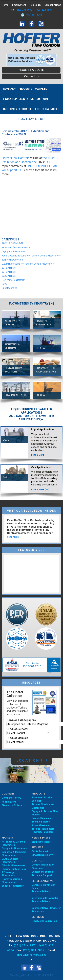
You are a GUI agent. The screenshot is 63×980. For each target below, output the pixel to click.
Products (25, 89)
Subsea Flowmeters (13, 886)
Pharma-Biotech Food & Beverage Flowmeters (14, 872)
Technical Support (42, 875)
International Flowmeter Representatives (45, 900)
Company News (53, 5)
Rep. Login (35, 5)
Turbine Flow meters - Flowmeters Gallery (44, 830)
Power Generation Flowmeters (12, 881)
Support (42, 99)
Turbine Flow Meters (43, 804)
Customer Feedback (17, 109)
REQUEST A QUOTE (31, 70)
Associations (9, 802)
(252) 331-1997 (24, 10)
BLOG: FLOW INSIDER (47, 109)
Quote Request (40, 851)
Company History (11, 798)
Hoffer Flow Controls (16, 158)
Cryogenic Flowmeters (14, 252)
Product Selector (18, 729)
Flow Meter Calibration (14, 280)
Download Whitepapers (21, 720)
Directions (37, 868)
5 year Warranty (40, 825)
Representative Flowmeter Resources (46, 910)
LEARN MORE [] (40, 455)
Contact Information (43, 865)
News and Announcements (16, 248)
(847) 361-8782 (34, 15)
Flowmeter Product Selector (42, 799)
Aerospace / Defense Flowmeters (13, 843)
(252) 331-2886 (34, 950)
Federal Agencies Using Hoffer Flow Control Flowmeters (31, 256)
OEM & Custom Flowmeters (10, 860)
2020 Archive (9, 276)
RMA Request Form (42, 855)
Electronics (38, 808)
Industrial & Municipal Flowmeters (14, 854)
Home (5, 5)
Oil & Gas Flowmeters (14, 866)
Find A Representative (18, 99)
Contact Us (32, 76)
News (5, 284)
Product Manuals (17, 738)
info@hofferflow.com (32, 955)
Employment (19, 5)
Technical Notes (41, 822)
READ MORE (13, 537)
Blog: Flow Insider (42, 842)
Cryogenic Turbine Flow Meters (45, 813)
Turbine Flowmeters (12, 260)
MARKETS (41, 89)
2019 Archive (9, 272)
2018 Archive (9, 268)
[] (52, 304)
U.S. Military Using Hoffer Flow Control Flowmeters (28, 264)
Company (9, 89)
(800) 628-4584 (44, 10)
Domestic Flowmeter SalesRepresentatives (43, 888)
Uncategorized (9, 288)
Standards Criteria (12, 805)
